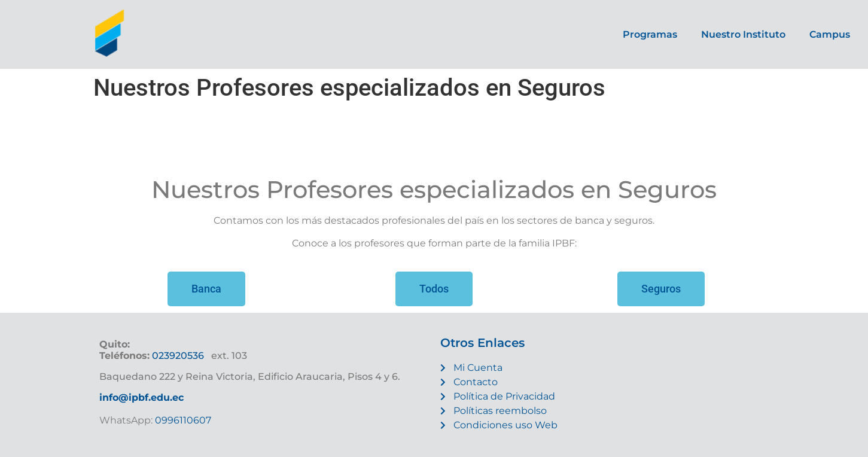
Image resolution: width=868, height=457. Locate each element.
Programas (650, 34)
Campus (830, 34)
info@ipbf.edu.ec (141, 397)
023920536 (178, 356)
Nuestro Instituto (743, 34)
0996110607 (182, 420)
